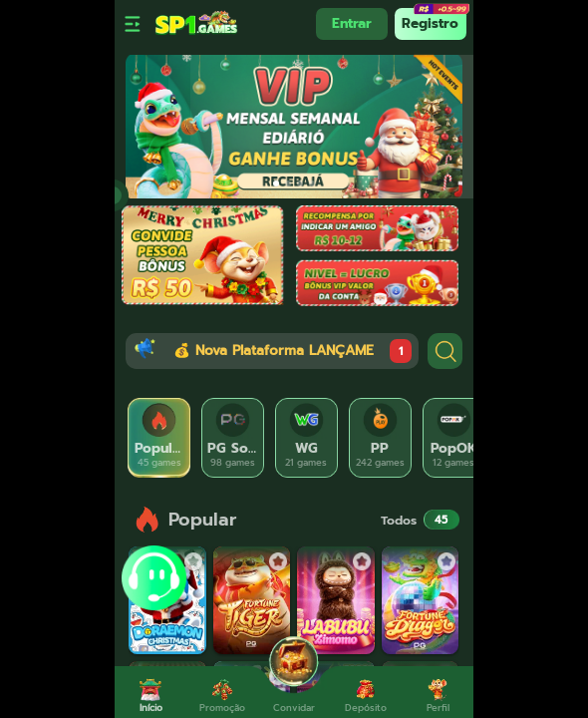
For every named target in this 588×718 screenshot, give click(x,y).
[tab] (159, 438)
